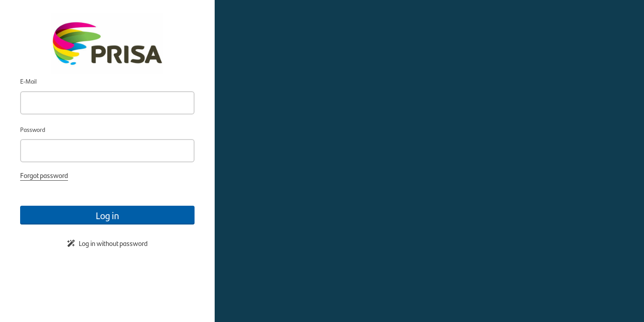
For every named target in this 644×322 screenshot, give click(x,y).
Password (33, 129)
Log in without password (107, 243)
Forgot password (44, 175)
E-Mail (28, 81)
